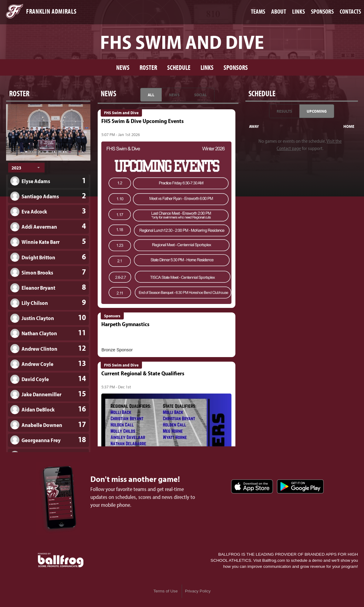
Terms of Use (166, 591)
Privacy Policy (198, 591)
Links (207, 67)
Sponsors (236, 67)
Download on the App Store (252, 486)
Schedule (179, 67)
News (123, 67)
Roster (148, 67)
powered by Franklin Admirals (61, 560)
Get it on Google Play (300, 486)
